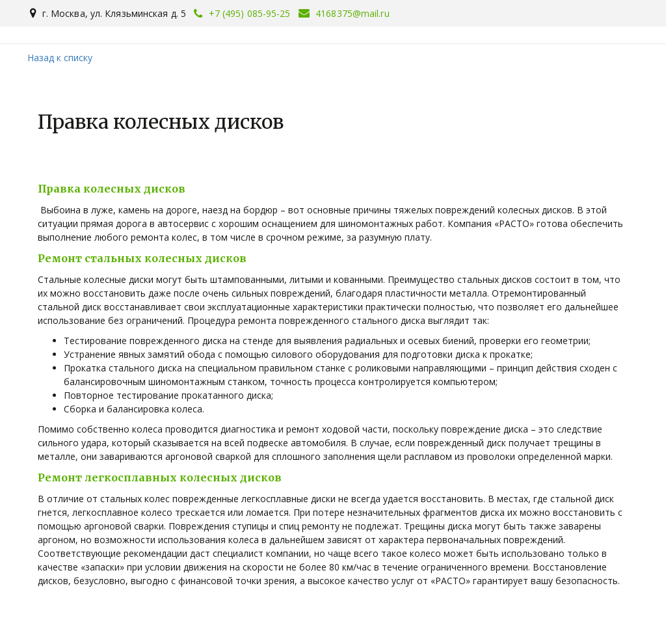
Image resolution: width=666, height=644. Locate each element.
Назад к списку (60, 58)
